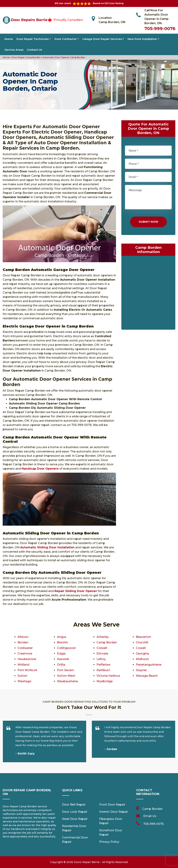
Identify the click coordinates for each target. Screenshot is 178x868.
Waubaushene (67, 681)
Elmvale (102, 654)
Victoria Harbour (108, 676)
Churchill (142, 642)
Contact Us (34, 50)
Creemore (25, 654)
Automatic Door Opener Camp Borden (64, 57)
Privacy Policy (109, 842)
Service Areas (14, 50)
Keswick (63, 659)
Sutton (22, 676)
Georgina (142, 654)
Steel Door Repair (75, 819)
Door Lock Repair (75, 812)
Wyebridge (105, 681)
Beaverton (143, 637)
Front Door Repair (112, 805)
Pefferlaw (103, 665)
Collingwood (66, 648)
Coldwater (25, 648)
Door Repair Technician (33, 39)
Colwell (102, 648)
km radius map (148, 294)
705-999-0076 (160, 29)
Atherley (103, 637)
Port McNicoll (27, 670)
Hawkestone (27, 659)
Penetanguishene (149, 665)
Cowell (141, 648)
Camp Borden (107, 642)
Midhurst (142, 659)
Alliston (23, 637)
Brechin (62, 642)
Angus (62, 637)
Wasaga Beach (147, 676)
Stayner (141, 670)
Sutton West (66, 676)
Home (9, 39)
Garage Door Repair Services (102, 39)
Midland (23, 665)
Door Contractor (66, 39)
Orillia (61, 665)
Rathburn (103, 670)
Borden (23, 642)
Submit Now (148, 222)
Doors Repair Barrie (87, 862)
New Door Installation (142, 39)
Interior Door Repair (114, 812)
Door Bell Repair (74, 805)
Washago (24, 681)
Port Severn (65, 670)
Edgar (61, 654)
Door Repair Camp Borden (26, 57)
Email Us (150, 816)
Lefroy (101, 659)
